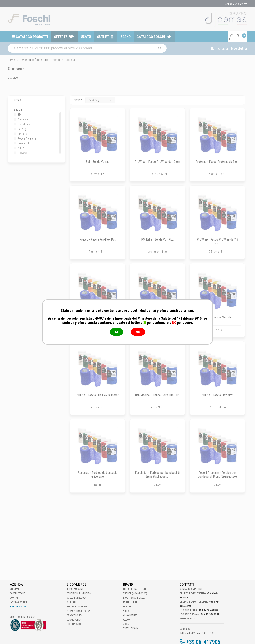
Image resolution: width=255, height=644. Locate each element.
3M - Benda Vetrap (98, 162)
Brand (126, 37)
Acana (126, 624)
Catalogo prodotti (32, 37)
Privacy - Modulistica (78, 611)
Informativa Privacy (78, 607)
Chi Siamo (15, 589)
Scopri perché (18, 593)
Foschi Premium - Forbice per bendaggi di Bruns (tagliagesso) (217, 475)
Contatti (15, 598)
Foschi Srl (21, 143)
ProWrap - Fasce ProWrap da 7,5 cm (217, 241)
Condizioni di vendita (79, 593)
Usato (86, 37)
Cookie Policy (74, 620)
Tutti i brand (130, 628)
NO (138, 332)
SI (116, 332)
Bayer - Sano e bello (134, 598)
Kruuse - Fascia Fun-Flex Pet (98, 240)
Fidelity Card (74, 624)
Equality (20, 129)
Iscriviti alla (229, 48)
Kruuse (20, 148)
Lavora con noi (18, 602)
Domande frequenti (78, 598)
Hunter (127, 607)
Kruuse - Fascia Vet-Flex (217, 317)
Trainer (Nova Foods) (135, 593)
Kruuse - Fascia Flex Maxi (217, 395)
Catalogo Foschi (151, 37)
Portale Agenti (19, 607)
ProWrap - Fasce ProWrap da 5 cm (217, 162)
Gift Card (72, 602)
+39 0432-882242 (209, 614)
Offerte (61, 37)
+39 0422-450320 (209, 610)
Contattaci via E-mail (191, 589)
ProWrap (21, 153)
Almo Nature (130, 615)
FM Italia (20, 134)
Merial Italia (130, 602)
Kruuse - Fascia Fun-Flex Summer (98, 395)
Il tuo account (75, 589)
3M (17, 115)
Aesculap (21, 119)
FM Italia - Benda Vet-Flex (157, 240)
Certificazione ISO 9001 (23, 617)
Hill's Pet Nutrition (134, 589)
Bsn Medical (22, 124)
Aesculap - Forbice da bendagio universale (98, 475)
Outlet (103, 37)
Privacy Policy (75, 615)
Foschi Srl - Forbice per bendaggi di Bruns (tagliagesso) (157, 475)
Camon (127, 620)
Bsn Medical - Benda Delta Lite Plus (157, 395)
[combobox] (100, 100)
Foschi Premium (25, 139)
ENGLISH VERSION (236, 4)
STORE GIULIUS (187, 619)
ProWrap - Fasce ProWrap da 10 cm (157, 162)
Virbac (127, 611)
